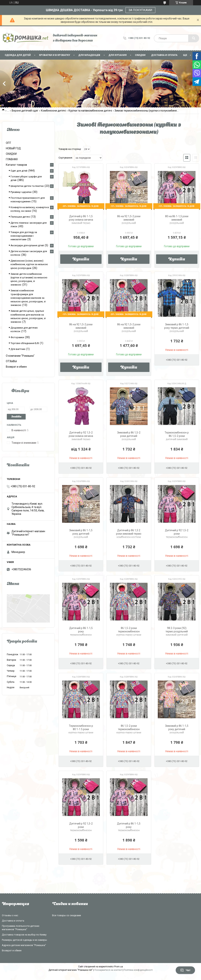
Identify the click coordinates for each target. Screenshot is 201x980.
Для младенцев (89, 55)
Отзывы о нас (10, 915)
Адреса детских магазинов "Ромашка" (24, 945)
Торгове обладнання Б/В (25, 343)
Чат (185, 970)
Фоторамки (17, 337)
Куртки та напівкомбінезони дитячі (90, 111)
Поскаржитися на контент (108, 970)
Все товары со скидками (67, 915)
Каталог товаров (16, 165)
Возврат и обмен (16, 367)
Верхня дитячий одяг (25, 111)
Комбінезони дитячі (53, 111)
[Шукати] (194, 38)
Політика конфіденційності (138, 970)
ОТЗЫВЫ (11, 361)
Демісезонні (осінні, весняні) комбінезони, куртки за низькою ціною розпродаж (29, 264)
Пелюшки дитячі (20, 217)
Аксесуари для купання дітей (27, 245)
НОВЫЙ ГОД (13, 148)
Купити (81, 259)
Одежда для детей (18, 55)
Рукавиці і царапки (21, 192)
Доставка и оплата (164, 55)
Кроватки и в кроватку (55, 55)
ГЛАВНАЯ (12, 159)
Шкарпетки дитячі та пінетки (27, 186)
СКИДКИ (140, 55)
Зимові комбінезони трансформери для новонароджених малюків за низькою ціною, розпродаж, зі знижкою (28, 298)
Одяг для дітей (19, 171)
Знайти (16, 417)
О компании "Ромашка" (20, 356)
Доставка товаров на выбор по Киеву (24, 935)
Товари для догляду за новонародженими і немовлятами (24, 236)
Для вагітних (18, 349)
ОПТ (8, 143)
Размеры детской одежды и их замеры (24, 940)
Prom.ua (119, 967)
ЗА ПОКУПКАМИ (140, 10)
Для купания (118, 55)
